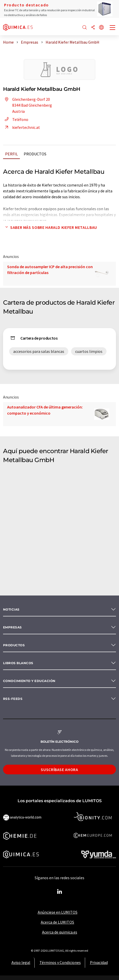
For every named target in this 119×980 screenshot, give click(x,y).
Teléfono (16, 119)
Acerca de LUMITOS (57, 922)
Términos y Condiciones (60, 962)
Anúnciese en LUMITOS (58, 912)
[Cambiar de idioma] (101, 28)
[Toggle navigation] (113, 28)
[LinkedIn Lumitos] (60, 892)
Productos (35, 154)
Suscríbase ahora (59, 770)
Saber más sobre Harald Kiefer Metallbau (50, 227)
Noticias (11, 609)
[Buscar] (85, 28)
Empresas (12, 627)
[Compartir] (93, 28)
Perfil (11, 154)
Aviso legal (21, 962)
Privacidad (99, 962)
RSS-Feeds (13, 699)
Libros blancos (18, 663)
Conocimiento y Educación (29, 681)
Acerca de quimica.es (60, 932)
